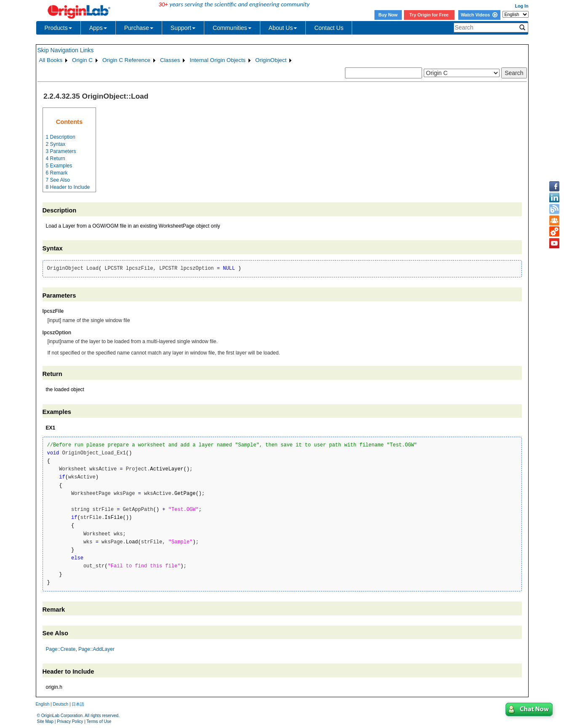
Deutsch (60, 704)
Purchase (139, 28)
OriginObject (271, 60)
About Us (283, 28)
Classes (170, 60)
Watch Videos (479, 15)
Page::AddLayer (96, 649)
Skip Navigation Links (66, 50)
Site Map (45, 721)
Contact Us (329, 28)
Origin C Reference (126, 60)
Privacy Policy (70, 721)
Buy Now (388, 15)
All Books (51, 60)
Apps (98, 28)
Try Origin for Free (429, 15)
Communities (232, 28)
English (43, 704)
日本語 (78, 704)
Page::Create (61, 649)
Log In (522, 6)
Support (183, 28)
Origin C (82, 60)
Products (58, 28)
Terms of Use (99, 721)
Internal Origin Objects (218, 60)
